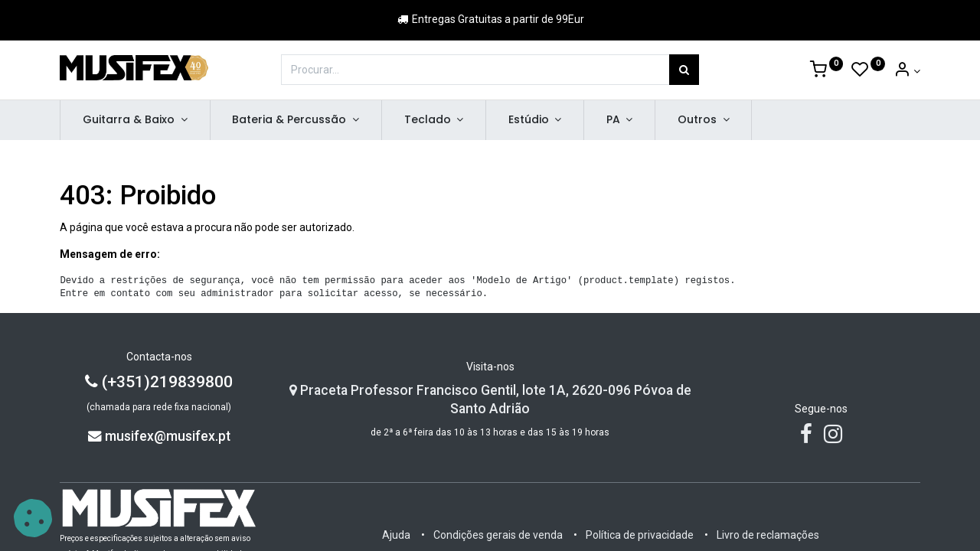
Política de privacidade (640, 535)
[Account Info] (907, 71)
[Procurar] (684, 70)
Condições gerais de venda (498, 535)
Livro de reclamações (768, 535)
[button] (33, 518)
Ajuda (396, 535)
